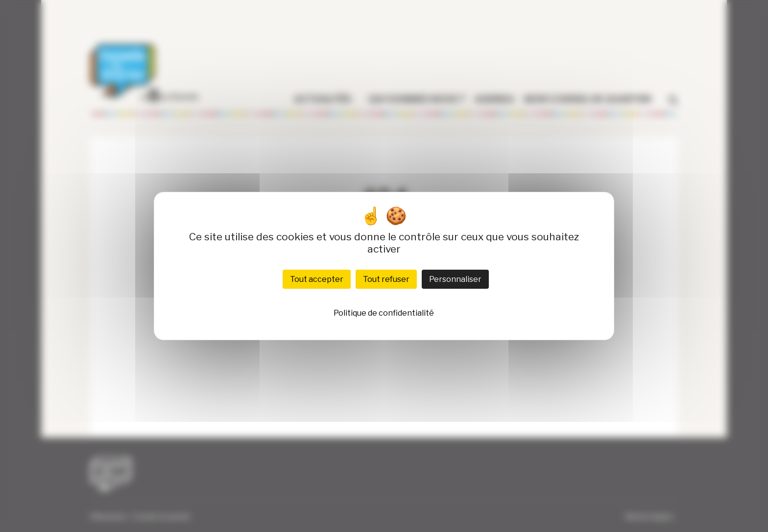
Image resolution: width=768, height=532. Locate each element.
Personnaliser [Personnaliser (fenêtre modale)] (455, 279)
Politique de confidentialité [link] (384, 313)
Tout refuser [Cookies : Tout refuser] (386, 279)
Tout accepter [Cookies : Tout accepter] (317, 279)
